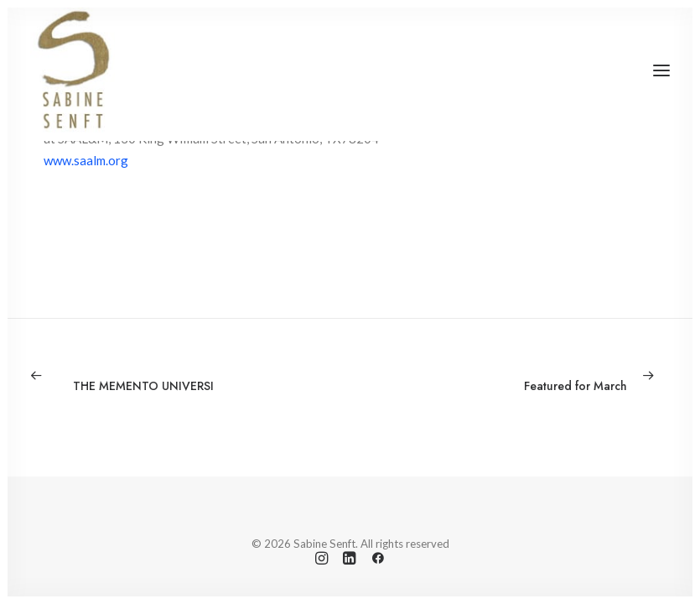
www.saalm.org (86, 160)
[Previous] (158, 375)
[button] (661, 70)
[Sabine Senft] (73, 70)
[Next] (542, 375)
